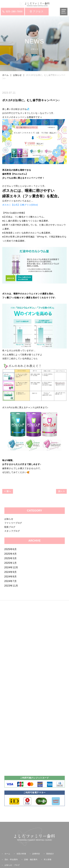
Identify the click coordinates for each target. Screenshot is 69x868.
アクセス (38, 11)
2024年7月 (11, 581)
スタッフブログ (12, 531)
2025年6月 (11, 549)
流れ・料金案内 (11, 859)
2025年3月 (11, 558)
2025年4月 (11, 554)
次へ (60, 491)
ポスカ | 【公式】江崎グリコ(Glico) (20, 205)
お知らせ (9, 519)
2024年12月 (11, 567)
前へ (9, 491)
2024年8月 (11, 577)
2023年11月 (11, 586)
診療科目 (36, 854)
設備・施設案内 (31, 859)
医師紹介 (50, 854)
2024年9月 (11, 572)
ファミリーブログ (13, 523)
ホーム (7, 854)
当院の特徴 (21, 854)
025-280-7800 (14, 12)
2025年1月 (11, 563)
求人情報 (48, 859)
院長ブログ (10, 527)
